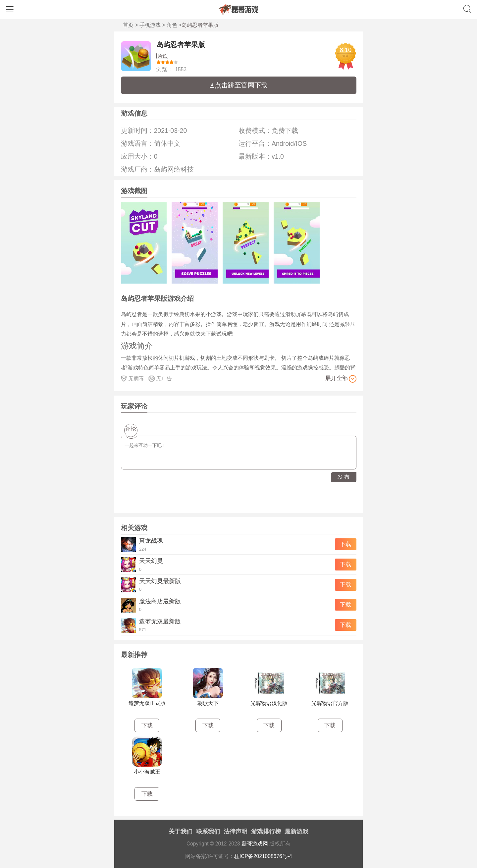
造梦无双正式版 (147, 703)
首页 (128, 25)
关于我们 (181, 832)
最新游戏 (296, 832)
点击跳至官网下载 (238, 85)
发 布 (344, 477)
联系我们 (208, 832)
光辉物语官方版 (330, 703)
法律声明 (236, 832)
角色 (172, 25)
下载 (345, 544)
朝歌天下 (208, 703)
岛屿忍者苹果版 (181, 45)
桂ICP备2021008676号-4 (263, 856)
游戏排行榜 (266, 832)
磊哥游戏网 (255, 844)
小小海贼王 (147, 772)
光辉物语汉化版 (269, 703)
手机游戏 (150, 25)
